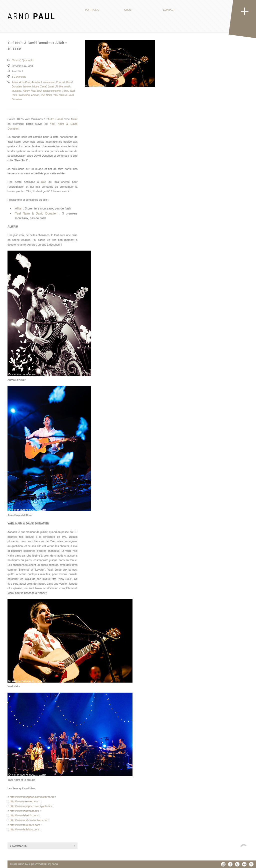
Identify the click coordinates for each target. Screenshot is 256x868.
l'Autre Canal (39, 87)
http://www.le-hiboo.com (24, 829)
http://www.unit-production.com (28, 820)
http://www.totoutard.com (25, 825)
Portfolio (92, 10)
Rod (44, 182)
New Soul (36, 91)
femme (27, 87)
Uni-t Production (21, 95)
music (67, 87)
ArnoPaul (37, 82)
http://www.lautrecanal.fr (24, 811)
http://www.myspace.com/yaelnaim (31, 806)
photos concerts (52, 91)
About (128, 10)
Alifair (15, 82)
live (61, 87)
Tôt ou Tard (68, 91)
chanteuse (49, 82)
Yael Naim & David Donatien (36, 213)
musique (16, 91)
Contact (169, 10)
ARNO (32, 16)
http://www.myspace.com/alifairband (32, 797)
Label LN (53, 87)
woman (35, 95)
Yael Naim (46, 95)
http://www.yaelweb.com (24, 801)
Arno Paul (25, 82)
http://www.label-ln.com (24, 815)
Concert (16, 60)
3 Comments (19, 77)
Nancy (26, 91)
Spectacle (27, 60)
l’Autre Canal (55, 119)
